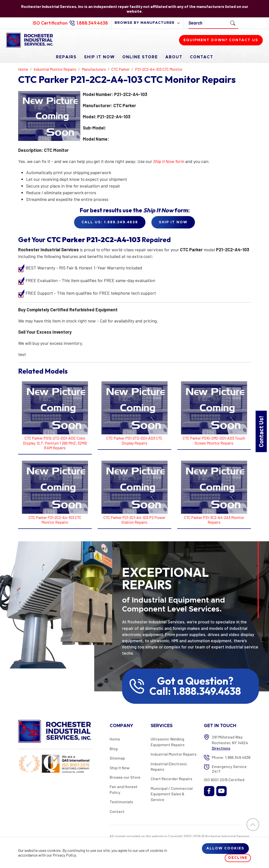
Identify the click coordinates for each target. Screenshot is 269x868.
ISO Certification (50, 23)
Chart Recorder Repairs (171, 779)
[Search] (208, 23)
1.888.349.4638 (92, 23)
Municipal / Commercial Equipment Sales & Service (172, 794)
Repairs (66, 57)
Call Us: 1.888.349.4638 (110, 222)
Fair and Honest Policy (124, 789)
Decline (238, 858)
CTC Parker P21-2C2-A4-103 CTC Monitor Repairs (55, 520)
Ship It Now (99, 57)
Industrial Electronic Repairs (169, 766)
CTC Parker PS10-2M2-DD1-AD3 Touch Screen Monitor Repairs (214, 440)
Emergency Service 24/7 (229, 769)
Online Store (140, 57)
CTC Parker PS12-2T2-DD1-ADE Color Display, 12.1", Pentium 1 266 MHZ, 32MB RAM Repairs (55, 443)
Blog (114, 749)
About (174, 57)
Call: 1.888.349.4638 (195, 691)
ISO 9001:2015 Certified (224, 780)
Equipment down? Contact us (221, 40)
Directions (221, 748)
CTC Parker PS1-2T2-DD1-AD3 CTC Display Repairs (134, 440)
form (169, 161)
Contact (202, 57)
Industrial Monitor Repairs (174, 754)
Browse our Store (125, 777)
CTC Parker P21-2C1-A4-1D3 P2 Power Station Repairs (134, 520)
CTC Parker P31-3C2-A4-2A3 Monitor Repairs (214, 520)
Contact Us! (261, 431)
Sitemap (117, 758)
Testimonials (121, 802)
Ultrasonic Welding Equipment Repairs (168, 742)
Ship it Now (173, 222)
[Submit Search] (233, 23)
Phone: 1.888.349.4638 (231, 757)
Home (115, 739)
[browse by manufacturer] (148, 23)
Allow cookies (225, 848)
